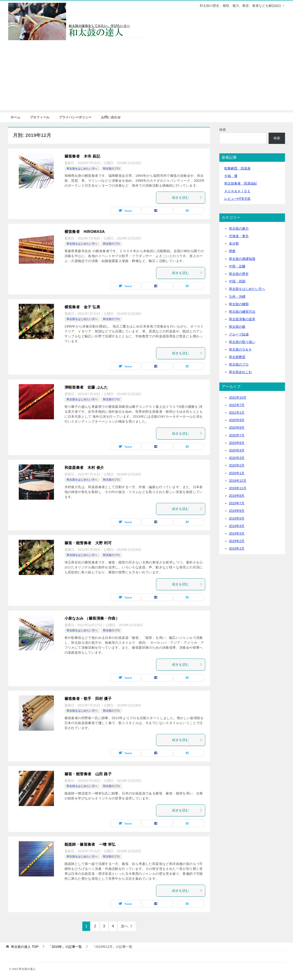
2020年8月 (237, 428)
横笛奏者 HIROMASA (85, 232)
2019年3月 (237, 533)
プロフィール (40, 117)
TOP (25, 947)
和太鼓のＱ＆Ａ (240, 349)
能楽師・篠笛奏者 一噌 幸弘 (90, 844)
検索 (223, 130)
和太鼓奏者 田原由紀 (241, 183)
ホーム (15, 117)
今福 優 (231, 176)
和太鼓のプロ (111, 169)
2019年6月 (237, 511)
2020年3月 (237, 458)
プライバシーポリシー (75, 117)
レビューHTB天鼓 (237, 199)
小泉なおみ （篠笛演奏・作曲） (92, 618)
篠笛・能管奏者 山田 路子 (88, 774)
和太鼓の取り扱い (242, 342)
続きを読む (187, 197)
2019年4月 (237, 526)
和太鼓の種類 (239, 304)
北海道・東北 (239, 236)
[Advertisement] (147, 77)
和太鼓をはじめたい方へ (82, 169)
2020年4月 (237, 450)
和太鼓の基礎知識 (242, 259)
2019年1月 (237, 548)
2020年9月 (237, 420)
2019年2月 (237, 541)
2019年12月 (238, 481)
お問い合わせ (111, 117)
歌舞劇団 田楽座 (237, 168)
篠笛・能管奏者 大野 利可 (88, 543)
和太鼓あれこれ (240, 372)
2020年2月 (237, 465)
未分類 (234, 243)
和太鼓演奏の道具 (242, 319)
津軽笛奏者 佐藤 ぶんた (86, 387)
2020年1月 (237, 473)
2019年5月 (237, 518)
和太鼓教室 (237, 357)
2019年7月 (237, 503)
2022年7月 (237, 405)
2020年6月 (237, 443)
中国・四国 (237, 281)
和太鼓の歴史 (239, 274)
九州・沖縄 (237, 297)
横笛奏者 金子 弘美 (82, 307)
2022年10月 (238, 397)
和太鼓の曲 (237, 327)
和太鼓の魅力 (239, 228)
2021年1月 (237, 413)
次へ (125, 926)
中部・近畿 (237, 266)
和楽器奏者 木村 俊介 (84, 468)
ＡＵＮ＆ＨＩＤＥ (237, 191)
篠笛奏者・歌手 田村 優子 (88, 699)
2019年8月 (237, 496)
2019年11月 (238, 488)
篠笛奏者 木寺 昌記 (82, 156)
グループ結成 (239, 334)
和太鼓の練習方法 (242, 312)
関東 (232, 251)
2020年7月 (237, 435)
